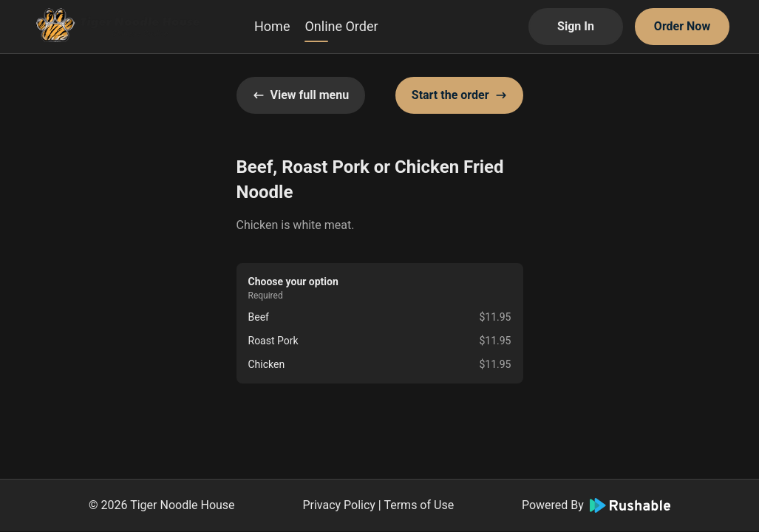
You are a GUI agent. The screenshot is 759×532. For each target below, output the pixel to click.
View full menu (301, 95)
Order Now (682, 26)
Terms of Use (419, 505)
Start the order (459, 95)
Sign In (576, 26)
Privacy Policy (339, 505)
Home (272, 26)
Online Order (341, 26)
